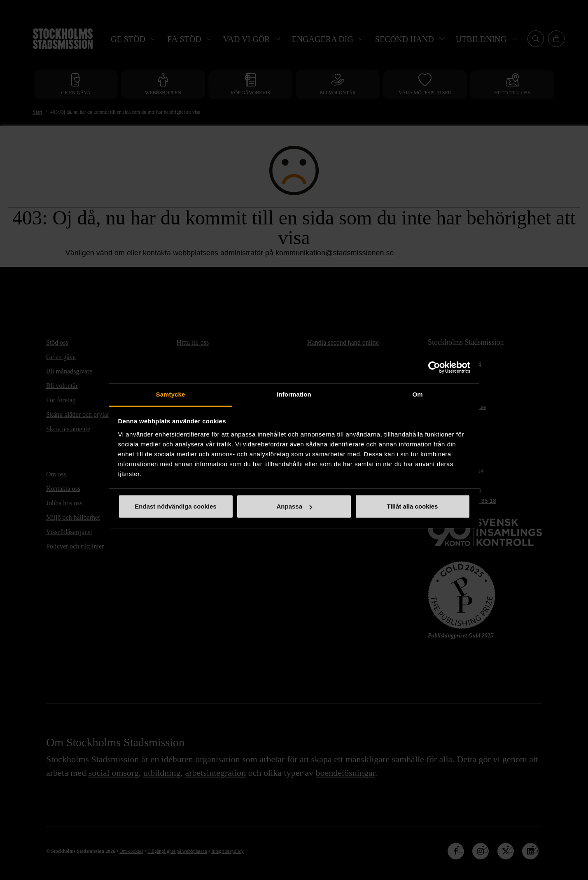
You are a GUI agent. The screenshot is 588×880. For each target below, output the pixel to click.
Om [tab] (417, 394)
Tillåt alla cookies (413, 506)
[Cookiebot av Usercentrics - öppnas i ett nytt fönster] (434, 367)
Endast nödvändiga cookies (175, 506)
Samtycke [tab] (171, 394)
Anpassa (294, 506)
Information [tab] (294, 394)
